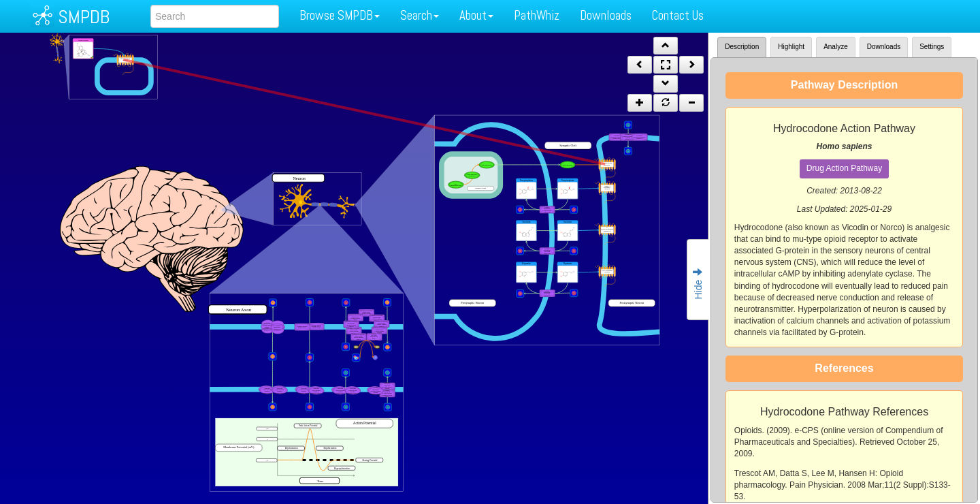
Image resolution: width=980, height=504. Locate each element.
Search (420, 15)
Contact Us (678, 15)
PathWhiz (537, 15)
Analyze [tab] (836, 47)
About (476, 15)
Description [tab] (742, 47)
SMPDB (84, 17)
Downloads (606, 15)
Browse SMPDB (340, 15)
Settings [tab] (932, 47)
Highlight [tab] (791, 47)
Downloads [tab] (884, 47)
